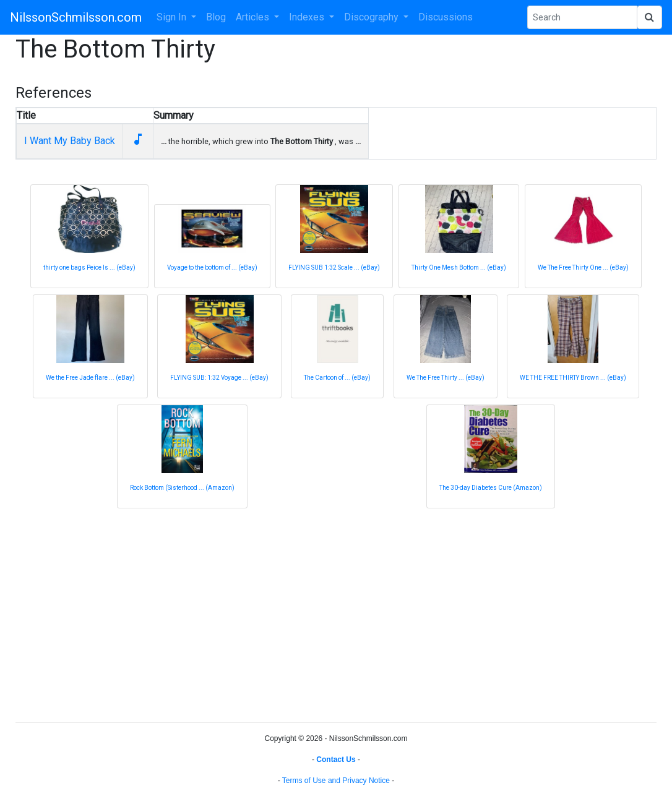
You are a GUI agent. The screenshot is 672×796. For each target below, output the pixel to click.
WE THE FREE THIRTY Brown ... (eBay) (573, 378)
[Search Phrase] (582, 17)
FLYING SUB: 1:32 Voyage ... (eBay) (219, 378)
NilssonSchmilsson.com (76, 17)
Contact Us (336, 760)
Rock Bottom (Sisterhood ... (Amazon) (182, 488)
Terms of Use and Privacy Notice (336, 781)
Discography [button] (373, 17)
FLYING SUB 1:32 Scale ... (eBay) (334, 267)
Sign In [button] (173, 17)
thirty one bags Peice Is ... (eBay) (89, 267)
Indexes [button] (308, 17)
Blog (216, 17)
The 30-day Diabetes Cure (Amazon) (491, 488)
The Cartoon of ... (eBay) (337, 378)
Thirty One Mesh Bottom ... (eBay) (459, 267)
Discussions (446, 17)
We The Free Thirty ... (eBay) (446, 378)
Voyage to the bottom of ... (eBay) (212, 267)
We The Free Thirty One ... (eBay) (583, 267)
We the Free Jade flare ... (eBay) (90, 378)
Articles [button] (254, 17)
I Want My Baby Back (70, 141)
